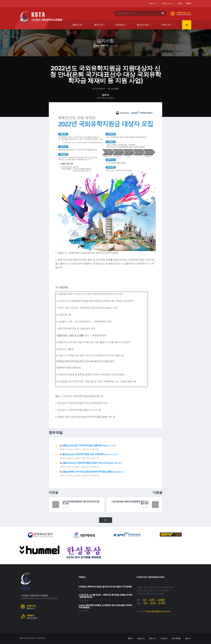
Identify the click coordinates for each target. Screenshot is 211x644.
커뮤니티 (166, 25)
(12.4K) (90, 454)
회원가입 (189, 4)
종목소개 (99, 25)
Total (167, 4)
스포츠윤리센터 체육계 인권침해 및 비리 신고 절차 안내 (130, 503)
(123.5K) (89, 446)
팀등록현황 (176, 638)
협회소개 (77, 25)
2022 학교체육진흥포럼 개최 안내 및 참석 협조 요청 (81, 503)
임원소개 (141, 638)
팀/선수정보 (143, 25)
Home (96, 46)
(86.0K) (93, 472)
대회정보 (120, 25)
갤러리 (188, 638)
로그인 (180, 4)
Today (153, 4)
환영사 (131, 638)
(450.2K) (92, 463)
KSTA (21, 638)
